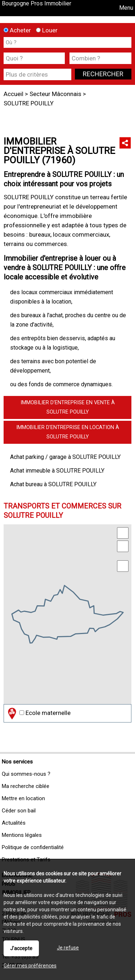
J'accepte (21, 948)
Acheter (17, 30)
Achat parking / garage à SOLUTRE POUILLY (65, 457)
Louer (47, 30)
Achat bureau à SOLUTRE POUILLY (53, 484)
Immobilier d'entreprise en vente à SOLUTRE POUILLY (68, 407)
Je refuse (68, 948)
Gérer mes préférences (30, 966)
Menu (125, 8)
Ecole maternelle (38, 713)
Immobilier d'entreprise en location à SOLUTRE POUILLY (68, 432)
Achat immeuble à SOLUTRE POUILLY (57, 471)
